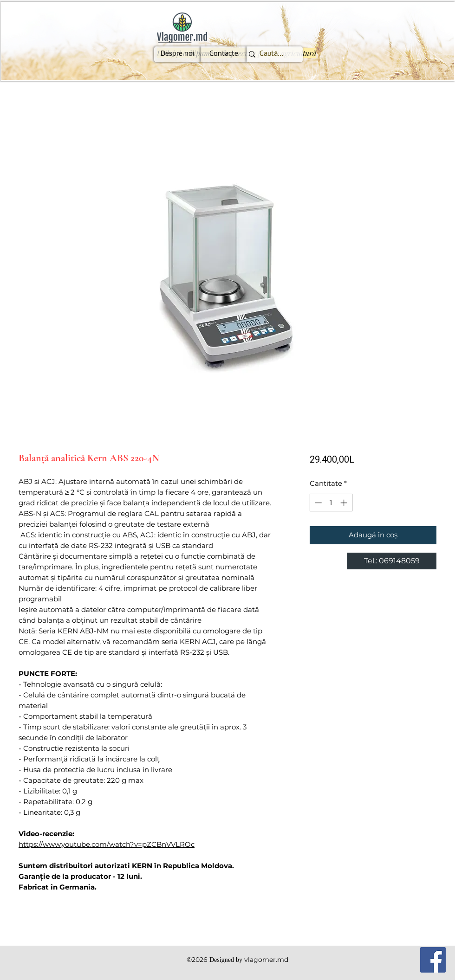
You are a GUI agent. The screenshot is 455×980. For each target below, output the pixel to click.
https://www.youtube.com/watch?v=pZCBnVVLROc (107, 844)
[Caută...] (271, 54)
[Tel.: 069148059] (392, 561)
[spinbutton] (331, 503)
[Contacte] (224, 54)
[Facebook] (433, 960)
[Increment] (345, 503)
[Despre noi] (177, 54)
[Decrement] (317, 503)
